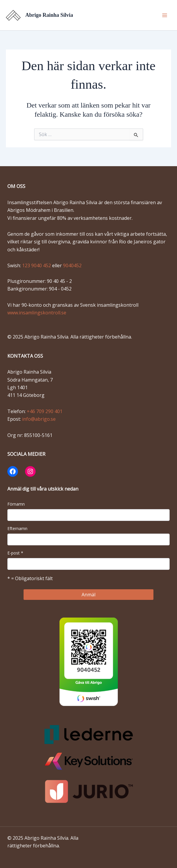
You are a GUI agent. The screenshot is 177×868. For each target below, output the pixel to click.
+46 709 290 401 (45, 411)
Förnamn (16, 504)
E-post (15, 553)
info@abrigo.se (39, 419)
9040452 (72, 265)
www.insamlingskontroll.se (37, 313)
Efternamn (17, 528)
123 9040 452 (37, 265)
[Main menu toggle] (165, 15)
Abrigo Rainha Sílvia (49, 15)
